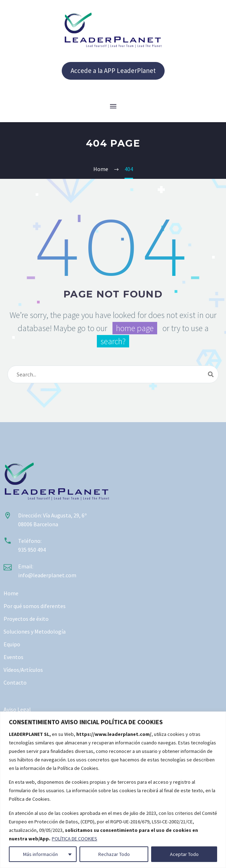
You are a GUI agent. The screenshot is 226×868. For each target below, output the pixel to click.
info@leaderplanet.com (47, 575)
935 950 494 (32, 550)
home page (135, 328)
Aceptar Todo (184, 854)
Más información (40, 854)
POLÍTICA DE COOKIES (75, 839)
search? (113, 341)
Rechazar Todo (114, 854)
